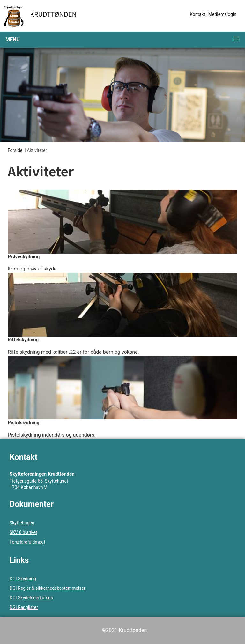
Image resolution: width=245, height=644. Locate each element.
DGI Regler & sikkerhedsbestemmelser (48, 588)
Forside (15, 150)
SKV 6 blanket (23, 532)
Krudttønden (53, 14)
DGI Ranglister (24, 607)
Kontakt (197, 14)
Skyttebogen (22, 523)
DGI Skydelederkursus (31, 598)
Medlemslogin (222, 14)
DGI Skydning (23, 579)
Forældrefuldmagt (27, 542)
